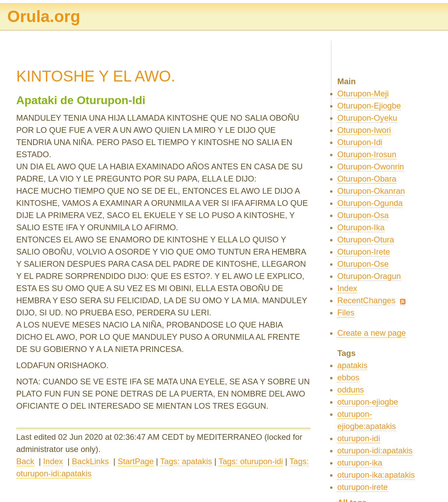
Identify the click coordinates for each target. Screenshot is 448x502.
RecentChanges (366, 300)
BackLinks (90, 461)
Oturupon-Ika (361, 227)
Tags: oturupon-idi (251, 461)
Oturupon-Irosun (367, 154)
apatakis (352, 365)
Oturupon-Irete (364, 252)
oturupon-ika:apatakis (376, 475)
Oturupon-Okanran (371, 191)
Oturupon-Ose (363, 264)
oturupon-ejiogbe (368, 402)
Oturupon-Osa (363, 215)
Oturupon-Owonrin (370, 166)
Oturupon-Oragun (369, 276)
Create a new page (371, 333)
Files (346, 313)
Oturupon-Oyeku (367, 118)
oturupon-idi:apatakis (375, 450)
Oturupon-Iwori (364, 130)
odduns (351, 390)
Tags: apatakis (186, 461)
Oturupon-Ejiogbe (369, 106)
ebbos (348, 377)
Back (25, 461)
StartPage (136, 461)
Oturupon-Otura (366, 240)
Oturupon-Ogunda (370, 203)
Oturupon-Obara (367, 179)
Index (53, 461)
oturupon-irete (362, 487)
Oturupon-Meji (363, 93)
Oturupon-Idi (360, 142)
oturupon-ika (360, 463)
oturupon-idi (359, 438)
